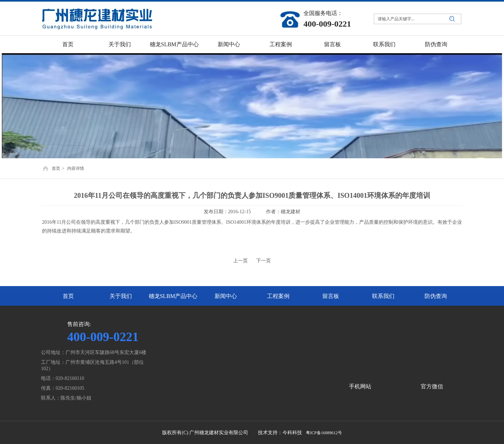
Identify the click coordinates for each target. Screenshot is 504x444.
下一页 (264, 261)
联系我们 (383, 296)
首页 (56, 168)
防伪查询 (436, 296)
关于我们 (121, 296)
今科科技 (292, 433)
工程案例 (278, 296)
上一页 (240, 261)
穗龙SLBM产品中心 (173, 296)
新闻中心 (226, 296)
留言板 (331, 296)
